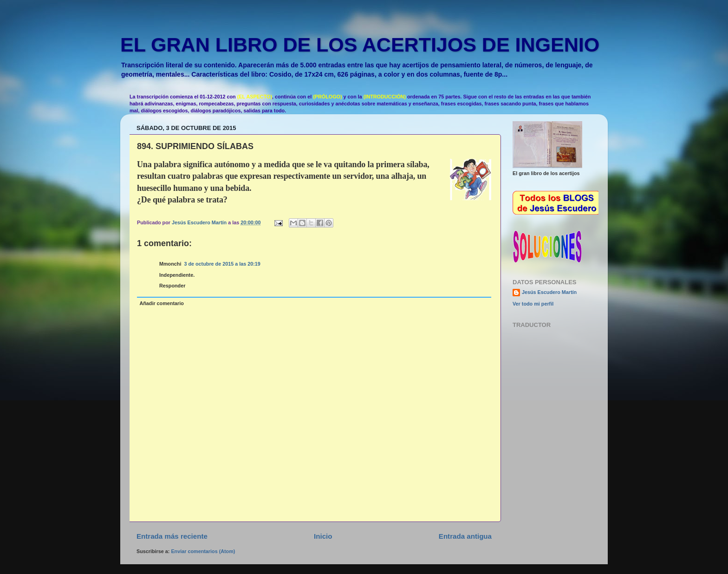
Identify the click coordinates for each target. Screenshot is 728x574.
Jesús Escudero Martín (549, 292)
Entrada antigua (465, 536)
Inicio (323, 536)
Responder (172, 286)
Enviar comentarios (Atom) (203, 551)
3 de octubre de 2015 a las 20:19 (222, 264)
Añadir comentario (161, 303)
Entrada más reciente (172, 536)
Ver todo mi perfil (533, 304)
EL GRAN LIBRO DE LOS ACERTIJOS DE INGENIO (360, 45)
